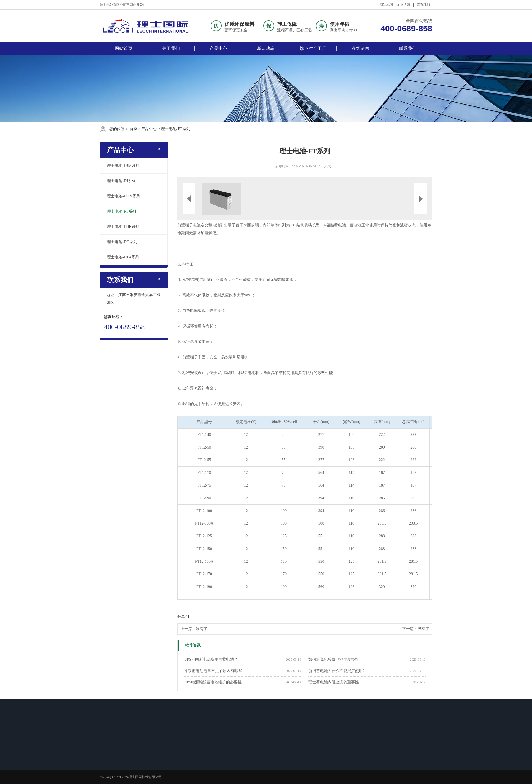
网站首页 (124, 48)
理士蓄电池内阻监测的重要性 (334, 682)
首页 (134, 129)
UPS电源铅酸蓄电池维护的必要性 (213, 682)
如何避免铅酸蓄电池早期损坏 (334, 659)
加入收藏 (404, 5)
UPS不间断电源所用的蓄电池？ (211, 659)
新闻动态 (266, 48)
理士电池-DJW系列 (123, 257)
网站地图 (386, 5)
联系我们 (423, 5)
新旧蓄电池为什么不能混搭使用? (336, 671)
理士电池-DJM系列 (123, 166)
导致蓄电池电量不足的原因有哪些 (213, 671)
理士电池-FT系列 (176, 129)
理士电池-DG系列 (122, 242)
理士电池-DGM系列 (124, 196)
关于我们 (171, 48)
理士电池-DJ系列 (121, 181)
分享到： (185, 617)
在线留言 (360, 48)
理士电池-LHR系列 (123, 227)
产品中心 (218, 48)
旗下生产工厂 (313, 48)
